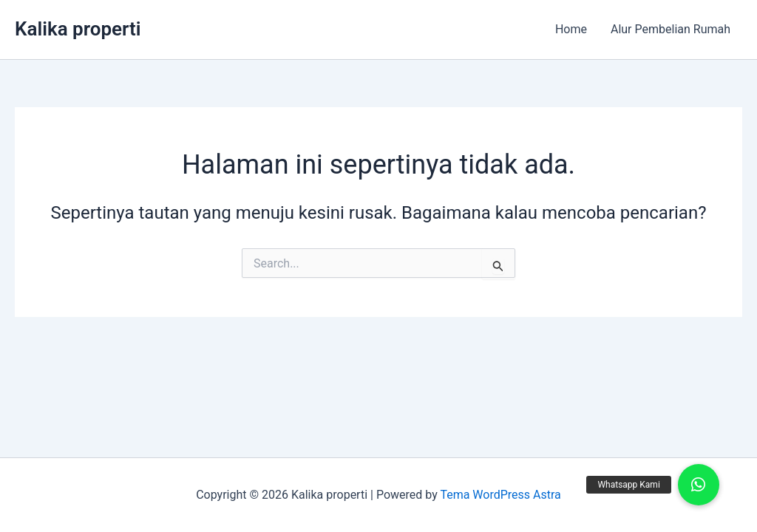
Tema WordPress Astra (500, 495)
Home (571, 29)
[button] (699, 485)
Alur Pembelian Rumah (671, 29)
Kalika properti (78, 29)
